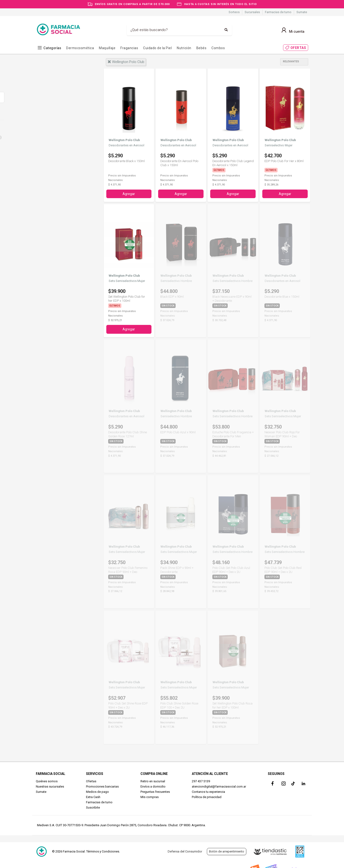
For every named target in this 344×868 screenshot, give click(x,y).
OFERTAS (298, 48)
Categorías (52, 48)
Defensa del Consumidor (185, 851)
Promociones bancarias (102, 786)
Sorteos (234, 12)
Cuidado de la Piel (157, 48)
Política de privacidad (207, 796)
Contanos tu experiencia (208, 791)
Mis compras (150, 796)
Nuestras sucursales (50, 786)
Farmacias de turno (278, 12)
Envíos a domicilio (153, 786)
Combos (218, 48)
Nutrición (184, 48)
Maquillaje (107, 48)
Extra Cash (93, 796)
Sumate (302, 12)
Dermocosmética (80, 48)
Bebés (202, 48)
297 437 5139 (201, 780)
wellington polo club (126, 62)
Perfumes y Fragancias (62, 137)
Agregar (129, 193)
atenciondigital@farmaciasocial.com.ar (219, 786)
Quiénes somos (47, 780)
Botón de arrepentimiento (227, 851)
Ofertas (91, 780)
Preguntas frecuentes (155, 791)
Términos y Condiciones (103, 851)
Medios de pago (97, 791)
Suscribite (93, 807)
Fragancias (129, 48)
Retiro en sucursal (153, 780)
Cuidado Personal (57, 129)
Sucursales (252, 12)
